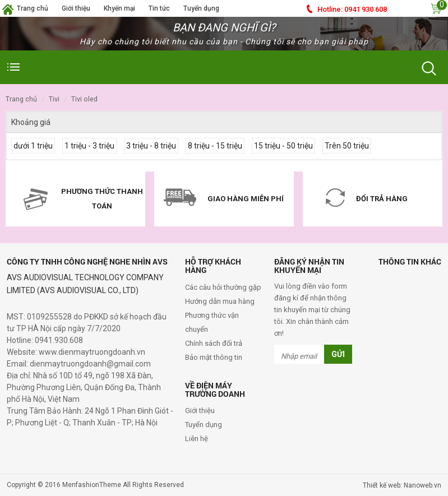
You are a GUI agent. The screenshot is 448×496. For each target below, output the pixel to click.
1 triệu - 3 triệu (89, 146)
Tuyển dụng (201, 8)
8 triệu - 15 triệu (215, 146)
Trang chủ (33, 8)
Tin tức (159, 8)
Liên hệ (197, 439)
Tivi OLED (84, 99)
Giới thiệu (76, 8)
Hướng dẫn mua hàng (220, 301)
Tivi (54, 99)
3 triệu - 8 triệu (151, 146)
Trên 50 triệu (347, 146)
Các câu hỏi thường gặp (223, 287)
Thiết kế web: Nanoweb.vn (402, 485)
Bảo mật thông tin (214, 357)
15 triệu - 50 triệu (283, 146)
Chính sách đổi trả (214, 343)
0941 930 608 (352, 9)
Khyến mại (119, 8)
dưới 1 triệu (33, 146)
